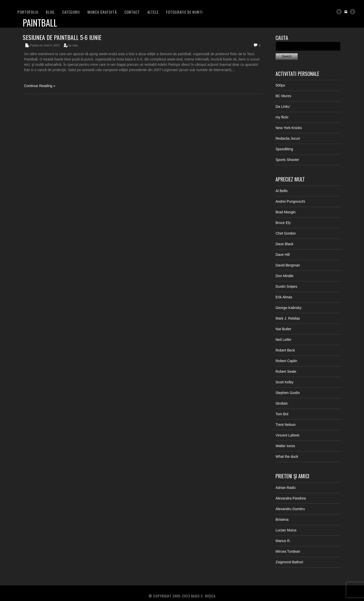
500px (280, 85)
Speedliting (284, 149)
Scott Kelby (285, 382)
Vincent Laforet (287, 435)
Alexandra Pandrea (291, 498)
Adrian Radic (286, 488)
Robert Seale (286, 371)
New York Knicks (289, 128)
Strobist (281, 403)
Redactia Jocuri (288, 138)
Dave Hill (283, 255)
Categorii (71, 12)
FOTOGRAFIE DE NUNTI (184, 12)
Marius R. (283, 541)
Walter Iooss (285, 446)
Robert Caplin (286, 361)
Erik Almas (284, 297)
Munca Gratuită (102, 12)
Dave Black (285, 244)
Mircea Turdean (288, 551)
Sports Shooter (287, 160)
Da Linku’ (283, 107)
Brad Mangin (286, 212)
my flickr (282, 117)
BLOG (50, 12)
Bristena (282, 520)
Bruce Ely (283, 223)
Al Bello (281, 191)
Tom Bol (282, 414)
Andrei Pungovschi (290, 201)
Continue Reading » (40, 86)
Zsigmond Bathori (289, 562)
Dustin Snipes (286, 286)
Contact (132, 12)
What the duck (287, 457)
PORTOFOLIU (28, 12)
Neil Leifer (283, 340)
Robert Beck (285, 350)
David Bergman (288, 265)
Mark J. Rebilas (288, 318)
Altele (153, 12)
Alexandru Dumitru (290, 509)
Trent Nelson (286, 425)
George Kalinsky (289, 308)
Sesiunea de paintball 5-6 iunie (62, 37)
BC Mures (283, 96)
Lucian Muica (286, 530)
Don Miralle (285, 276)
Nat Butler (283, 329)
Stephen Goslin (288, 393)
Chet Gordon (286, 233)
